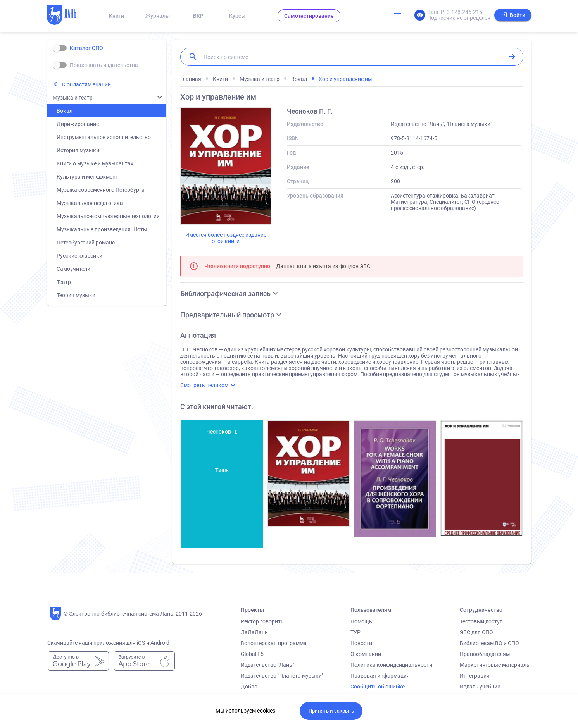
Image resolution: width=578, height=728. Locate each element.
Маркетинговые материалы (495, 665)
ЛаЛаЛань (254, 632)
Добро (249, 687)
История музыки (78, 150)
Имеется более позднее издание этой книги (226, 238)
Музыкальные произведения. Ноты (102, 229)
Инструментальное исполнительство (104, 137)
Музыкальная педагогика (90, 203)
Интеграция (475, 676)
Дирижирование (78, 124)
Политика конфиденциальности (391, 665)
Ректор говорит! (261, 621)
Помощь (361, 621)
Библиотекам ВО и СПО (489, 643)
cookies (266, 711)
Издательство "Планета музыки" (282, 676)
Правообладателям (485, 654)
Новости (361, 643)
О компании (366, 654)
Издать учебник (480, 687)
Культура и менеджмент (87, 177)
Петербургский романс (86, 243)
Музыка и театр (73, 98)
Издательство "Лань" (267, 665)
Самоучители (73, 269)
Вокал (65, 111)
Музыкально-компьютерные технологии (108, 216)
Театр (64, 282)
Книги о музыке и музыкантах (95, 163)
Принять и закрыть (331, 711)
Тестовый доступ (481, 621)
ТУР (355, 632)
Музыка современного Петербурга (101, 190)
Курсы (237, 16)
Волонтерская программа (274, 643)
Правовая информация (380, 676)
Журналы (158, 16)
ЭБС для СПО (476, 632)
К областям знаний (86, 84)
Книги (116, 16)
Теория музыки (76, 295)
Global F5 (252, 654)
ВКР (198, 16)
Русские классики (79, 256)
